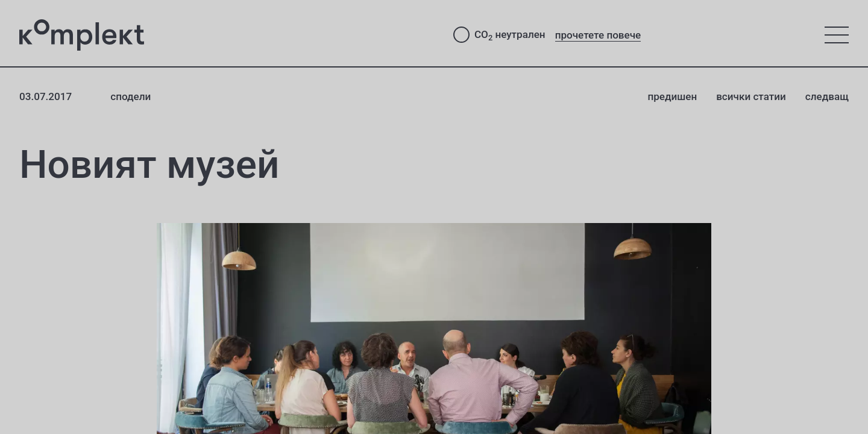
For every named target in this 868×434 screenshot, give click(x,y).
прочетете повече (598, 35)
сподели (131, 96)
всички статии (751, 96)
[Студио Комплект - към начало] (227, 35)
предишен (672, 96)
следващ (827, 96)
